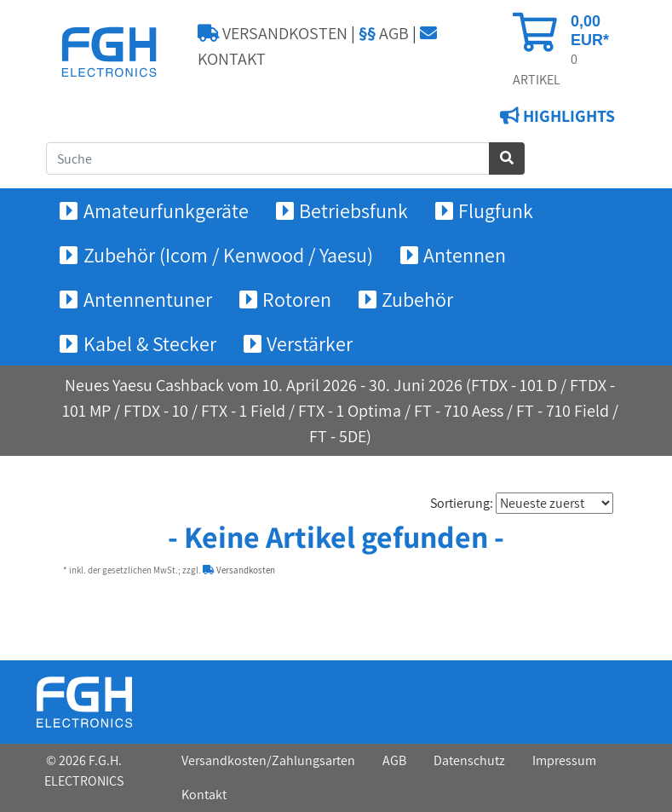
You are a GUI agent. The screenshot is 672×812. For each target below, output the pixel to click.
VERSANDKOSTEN (273, 33)
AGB (384, 33)
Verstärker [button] (310, 343)
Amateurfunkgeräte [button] (166, 210)
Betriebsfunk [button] (353, 210)
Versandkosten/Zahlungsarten (268, 760)
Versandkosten (239, 570)
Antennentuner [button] (148, 299)
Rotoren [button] (297, 299)
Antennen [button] (465, 255)
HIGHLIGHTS (567, 116)
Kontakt (204, 795)
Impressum (564, 760)
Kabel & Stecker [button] (150, 343)
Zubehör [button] (417, 299)
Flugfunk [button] (496, 210)
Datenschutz (469, 760)
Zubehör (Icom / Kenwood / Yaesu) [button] (228, 255)
